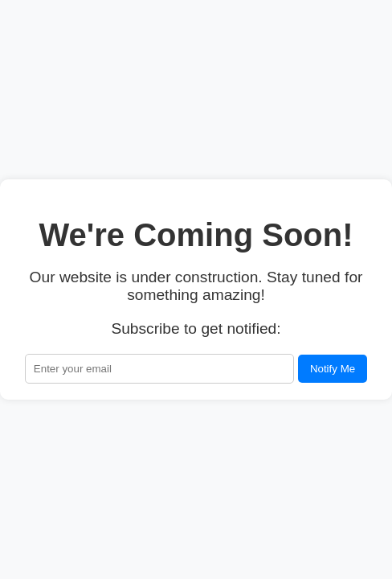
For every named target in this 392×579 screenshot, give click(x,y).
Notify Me (333, 369)
